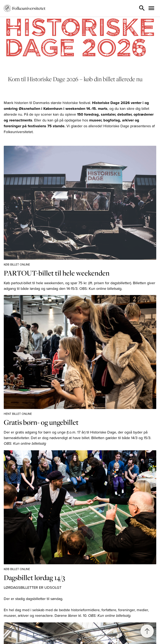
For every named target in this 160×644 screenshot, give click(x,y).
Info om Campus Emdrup (102, 636)
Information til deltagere (21, 641)
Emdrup (90, 631)
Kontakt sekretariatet (19, 631)
